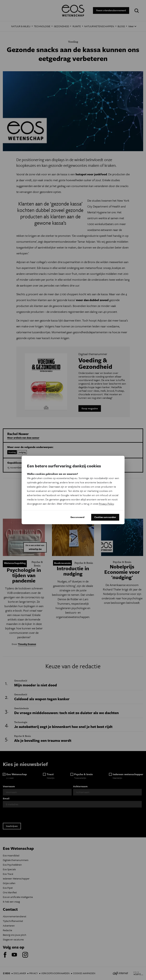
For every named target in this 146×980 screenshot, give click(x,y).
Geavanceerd (77, 517)
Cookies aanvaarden (105, 517)
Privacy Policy (106, 504)
